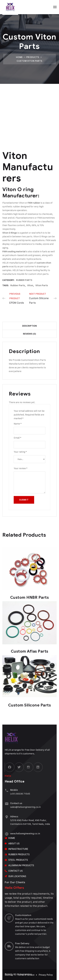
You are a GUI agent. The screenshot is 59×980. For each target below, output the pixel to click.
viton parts (42, 285)
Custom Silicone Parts (30, 705)
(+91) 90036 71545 (20, 794)
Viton (30, 285)
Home (19, 57)
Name (18, 424)
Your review (21, 468)
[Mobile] (7, 790)
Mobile (14, 790)
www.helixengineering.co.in (25, 834)
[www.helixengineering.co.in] (7, 834)
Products (33, 57)
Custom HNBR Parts (30, 597)
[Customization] (9, 918)
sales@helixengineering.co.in (25, 807)
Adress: (14, 817)
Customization (23, 915)
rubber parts (18, 285)
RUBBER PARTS (24, 280)
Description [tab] (29, 326)
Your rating (20, 452)
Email (17, 438)
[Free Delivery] (9, 946)
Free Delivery (22, 943)
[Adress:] (7, 817)
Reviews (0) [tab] (29, 334)
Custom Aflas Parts (30, 651)
